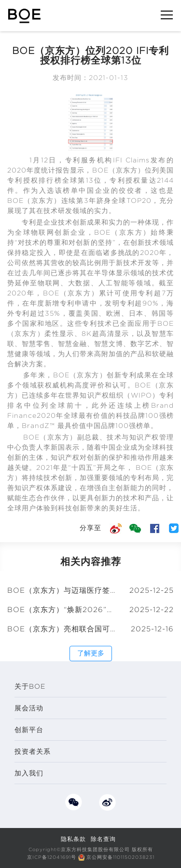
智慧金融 (72, 344)
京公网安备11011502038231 (120, 857)
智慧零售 (36, 344)
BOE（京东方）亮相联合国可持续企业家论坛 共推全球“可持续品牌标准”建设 (62, 629)
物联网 (43, 232)
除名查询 (103, 839)
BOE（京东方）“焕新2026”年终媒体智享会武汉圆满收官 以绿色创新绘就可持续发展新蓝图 (62, 610)
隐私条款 (73, 839)
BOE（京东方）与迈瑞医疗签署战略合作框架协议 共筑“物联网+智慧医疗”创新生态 (62, 590)
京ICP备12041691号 (52, 857)
